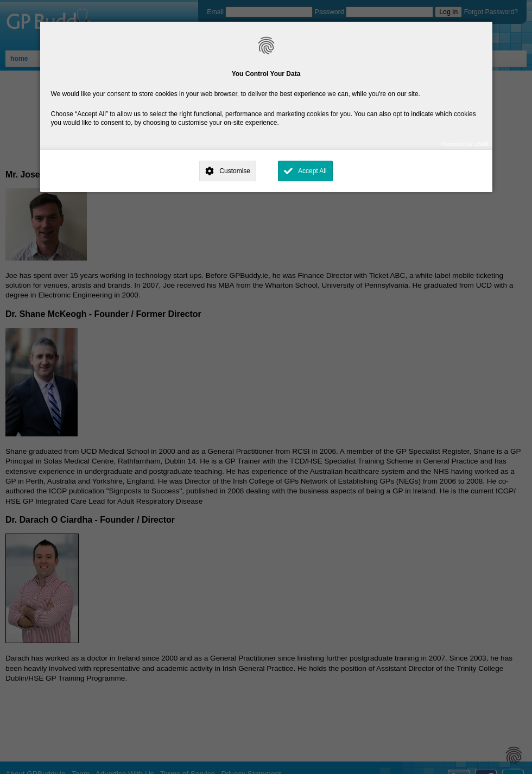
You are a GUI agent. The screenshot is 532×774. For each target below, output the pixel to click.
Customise (235, 171)
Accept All (312, 171)
